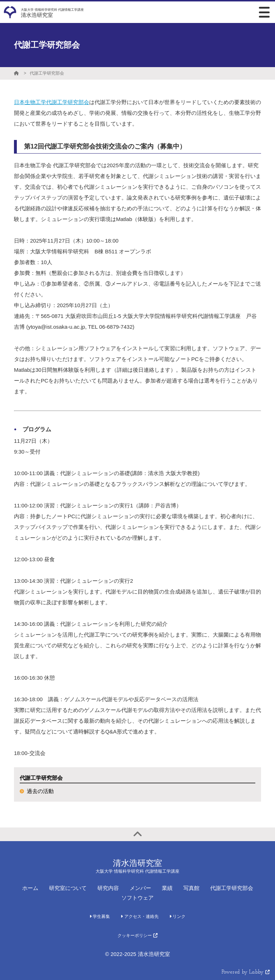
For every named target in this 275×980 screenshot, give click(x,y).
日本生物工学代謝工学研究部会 (52, 102)
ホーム (30, 888)
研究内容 (108, 888)
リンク (177, 916)
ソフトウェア (137, 898)
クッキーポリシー (137, 936)
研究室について (68, 888)
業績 (167, 888)
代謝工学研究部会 (47, 73)
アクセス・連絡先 (139, 916)
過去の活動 (40, 791)
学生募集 (100, 916)
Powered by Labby (246, 972)
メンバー (140, 888)
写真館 (191, 888)
